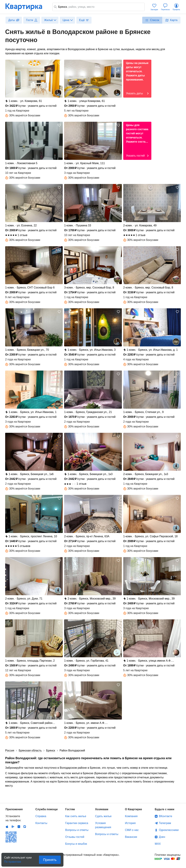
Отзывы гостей (75, 837)
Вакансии (131, 837)
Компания (131, 816)
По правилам (13, 861)
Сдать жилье (103, 816)
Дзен (162, 837)
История (130, 823)
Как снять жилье (76, 816)
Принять (50, 860)
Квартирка (26, 7)
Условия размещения (103, 825)
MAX (158, 844)
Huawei (19, 827)
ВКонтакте (166, 816)
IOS (7, 827)
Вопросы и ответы (77, 830)
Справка (41, 816)
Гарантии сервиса (77, 823)
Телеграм (165, 823)
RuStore (25, 827)
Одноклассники (169, 830)
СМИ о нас (132, 830)
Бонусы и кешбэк (76, 844)
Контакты (41, 823)
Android (13, 827)
